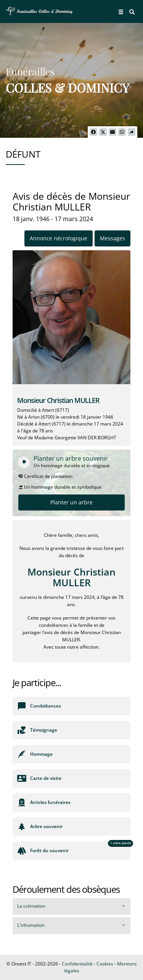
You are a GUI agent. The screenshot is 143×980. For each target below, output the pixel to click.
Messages (112, 238)
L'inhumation (31, 925)
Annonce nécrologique (59, 238)
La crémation (31, 906)
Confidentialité (77, 964)
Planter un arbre (71, 502)
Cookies (105, 964)
